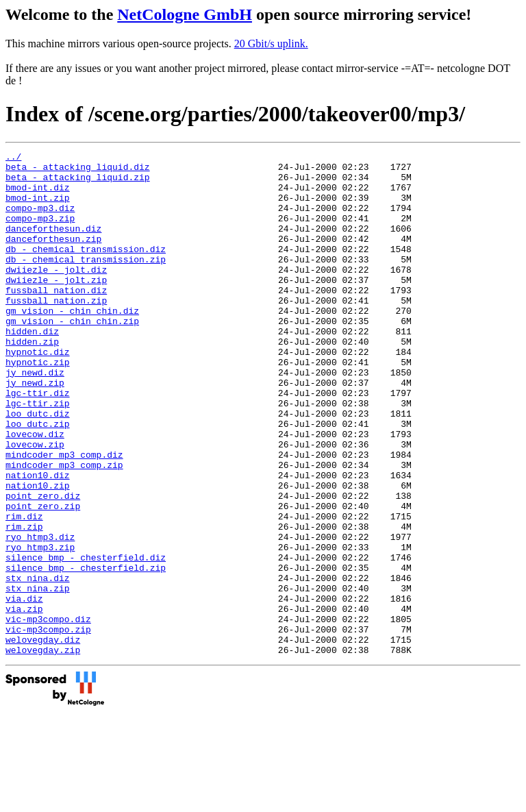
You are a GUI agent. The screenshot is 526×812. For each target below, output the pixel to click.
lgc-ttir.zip (38, 454)
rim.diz (24, 590)
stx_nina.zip (38, 676)
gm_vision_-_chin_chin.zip (72, 356)
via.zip (24, 701)
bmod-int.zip (38, 208)
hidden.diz (32, 368)
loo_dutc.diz (38, 467)
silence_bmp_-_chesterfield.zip (86, 652)
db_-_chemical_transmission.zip (86, 282)
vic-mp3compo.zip (48, 726)
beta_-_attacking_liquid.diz (78, 171)
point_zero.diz (43, 565)
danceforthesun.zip (53, 257)
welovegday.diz (43, 738)
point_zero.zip (43, 578)
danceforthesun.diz (53, 245)
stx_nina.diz (38, 664)
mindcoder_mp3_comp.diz (64, 516)
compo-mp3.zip (40, 232)
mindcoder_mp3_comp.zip (64, 528)
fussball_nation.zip (56, 331)
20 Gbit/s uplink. (271, 44)
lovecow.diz (35, 491)
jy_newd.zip (35, 430)
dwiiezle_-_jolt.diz (56, 294)
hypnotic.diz (38, 393)
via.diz (24, 689)
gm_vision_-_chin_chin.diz (72, 343)
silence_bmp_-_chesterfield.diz (86, 639)
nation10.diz (38, 541)
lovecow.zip (35, 504)
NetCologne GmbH (185, 14)
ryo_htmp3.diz (40, 615)
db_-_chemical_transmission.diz (86, 269)
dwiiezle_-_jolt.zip (56, 306)
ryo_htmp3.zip (40, 627)
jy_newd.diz (35, 417)
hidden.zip (32, 380)
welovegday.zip (43, 750)
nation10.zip (38, 553)
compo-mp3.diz (40, 220)
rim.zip (24, 602)
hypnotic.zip (38, 405)
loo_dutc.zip (38, 479)
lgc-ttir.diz (38, 442)
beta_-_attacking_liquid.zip (78, 183)
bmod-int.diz (38, 195)
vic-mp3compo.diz (48, 713)
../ (13, 158)
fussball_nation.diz (56, 319)
